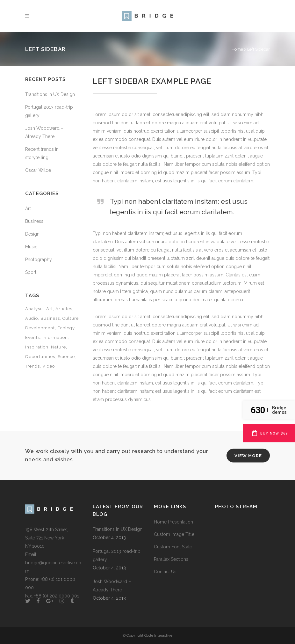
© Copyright (133, 635)
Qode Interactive (158, 635)
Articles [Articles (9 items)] (64, 309)
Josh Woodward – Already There (112, 586)
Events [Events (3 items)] (32, 337)
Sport (31, 272)
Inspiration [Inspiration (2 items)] (37, 347)
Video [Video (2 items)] (49, 366)
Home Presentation (173, 522)
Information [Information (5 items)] (55, 337)
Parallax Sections (171, 559)
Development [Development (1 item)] (40, 328)
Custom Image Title (174, 534)
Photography (39, 260)
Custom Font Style (173, 547)
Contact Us (165, 572)
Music (31, 247)
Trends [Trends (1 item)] (32, 366)
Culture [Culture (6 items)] (71, 318)
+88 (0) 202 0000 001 (57, 596)
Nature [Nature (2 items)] (58, 347)
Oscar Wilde (38, 170)
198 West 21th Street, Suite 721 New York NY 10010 (47, 538)
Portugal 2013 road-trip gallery (117, 555)
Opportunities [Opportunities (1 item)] (40, 357)
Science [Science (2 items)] (66, 357)
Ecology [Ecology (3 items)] (66, 328)
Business (34, 221)
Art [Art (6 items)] (50, 309)
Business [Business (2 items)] (50, 318)
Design (32, 234)
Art (28, 209)
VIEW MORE (248, 455)
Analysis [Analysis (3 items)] (34, 309)
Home (237, 49)
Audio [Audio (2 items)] (32, 318)
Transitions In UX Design (50, 94)
